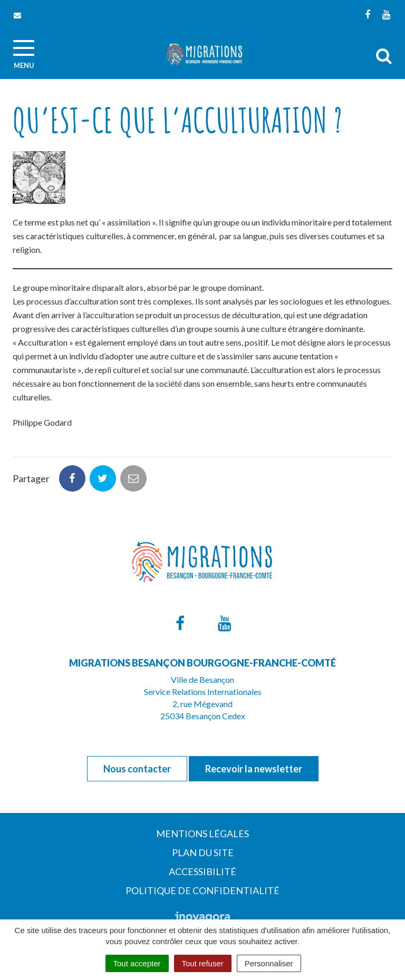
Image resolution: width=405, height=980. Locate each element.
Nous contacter (137, 769)
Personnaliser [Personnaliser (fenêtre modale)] (269, 963)
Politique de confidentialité (202, 890)
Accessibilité (202, 871)
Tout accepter (137, 963)
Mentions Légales (202, 834)
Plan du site (203, 852)
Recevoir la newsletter (254, 769)
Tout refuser (203, 963)
